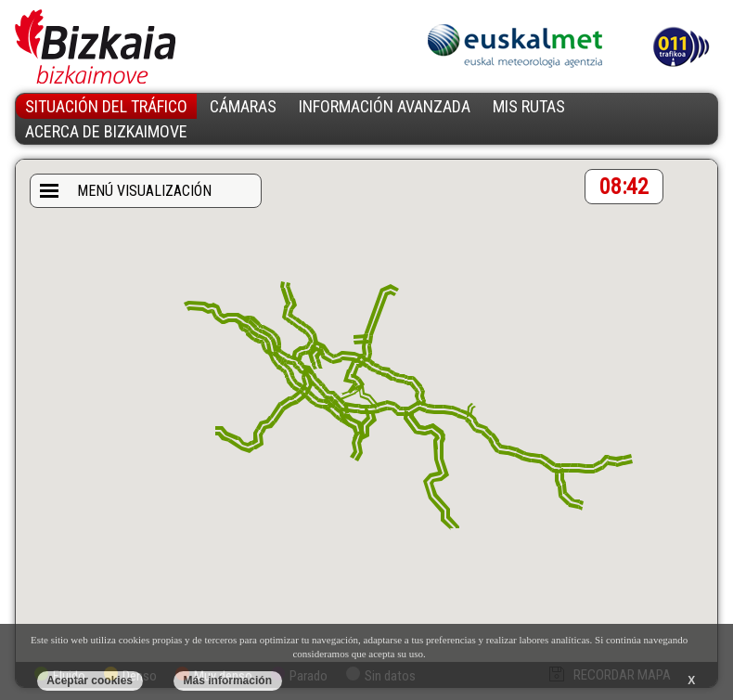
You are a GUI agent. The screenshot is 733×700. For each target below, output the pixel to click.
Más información (228, 681)
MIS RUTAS (529, 106)
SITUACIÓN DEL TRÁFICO (106, 106)
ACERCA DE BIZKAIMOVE (106, 131)
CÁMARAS (243, 106)
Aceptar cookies (90, 681)
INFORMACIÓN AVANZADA (385, 106)
